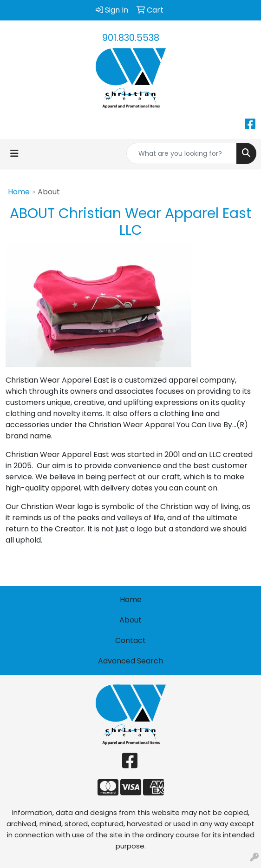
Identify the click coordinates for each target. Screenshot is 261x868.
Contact (130, 640)
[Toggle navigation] (14, 153)
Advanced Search (130, 661)
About (130, 620)
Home (19, 192)
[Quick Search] (182, 153)
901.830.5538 (131, 38)
